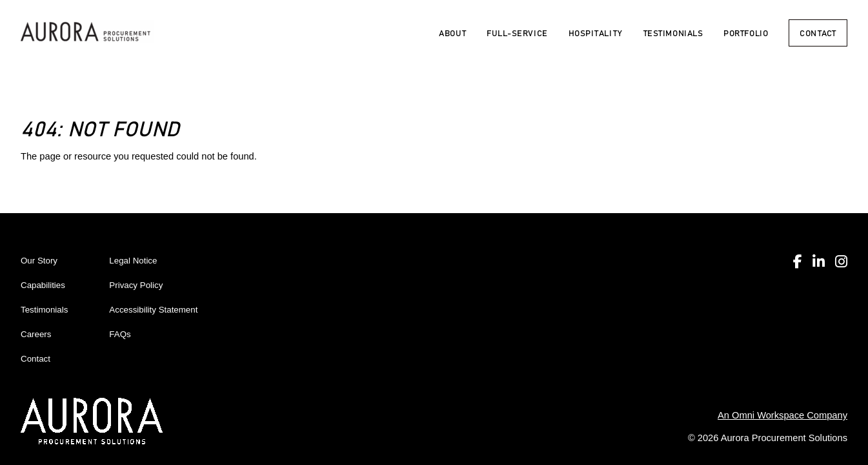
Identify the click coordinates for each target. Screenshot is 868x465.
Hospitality (596, 33)
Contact (818, 33)
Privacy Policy (136, 285)
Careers (36, 334)
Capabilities (43, 285)
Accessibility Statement (153, 310)
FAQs (120, 334)
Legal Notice (133, 261)
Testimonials (673, 33)
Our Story (39, 261)
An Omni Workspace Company (782, 415)
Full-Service (517, 33)
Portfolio (746, 33)
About (452, 33)
